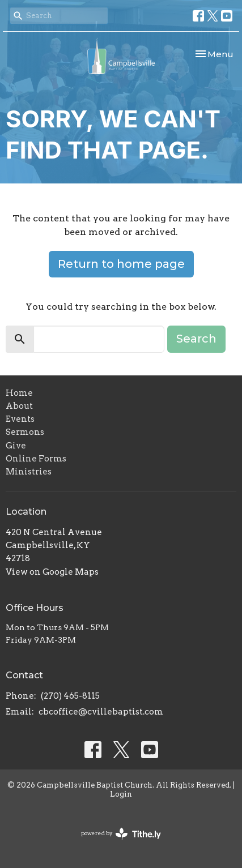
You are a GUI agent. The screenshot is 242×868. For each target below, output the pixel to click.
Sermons (25, 432)
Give (16, 446)
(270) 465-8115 (70, 696)
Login (121, 794)
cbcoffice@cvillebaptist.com (101, 712)
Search (196, 339)
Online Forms (36, 459)
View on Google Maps (52, 572)
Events (20, 419)
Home (19, 393)
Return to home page (121, 264)
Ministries (29, 472)
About (19, 406)
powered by (121, 834)
